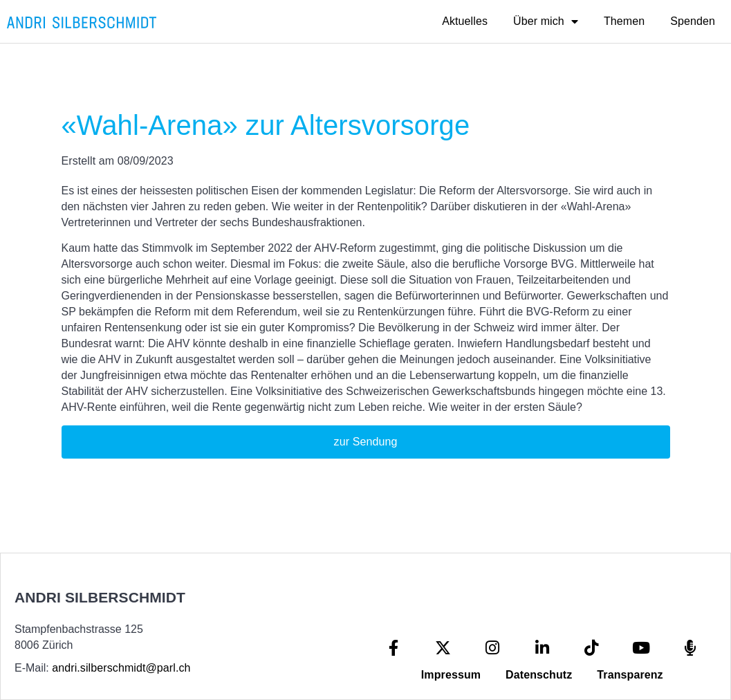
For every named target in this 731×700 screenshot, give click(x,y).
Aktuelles (465, 21)
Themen (624, 21)
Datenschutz (539, 675)
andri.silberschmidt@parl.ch (121, 668)
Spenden (693, 21)
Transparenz (630, 675)
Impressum (451, 675)
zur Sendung (366, 442)
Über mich (546, 21)
